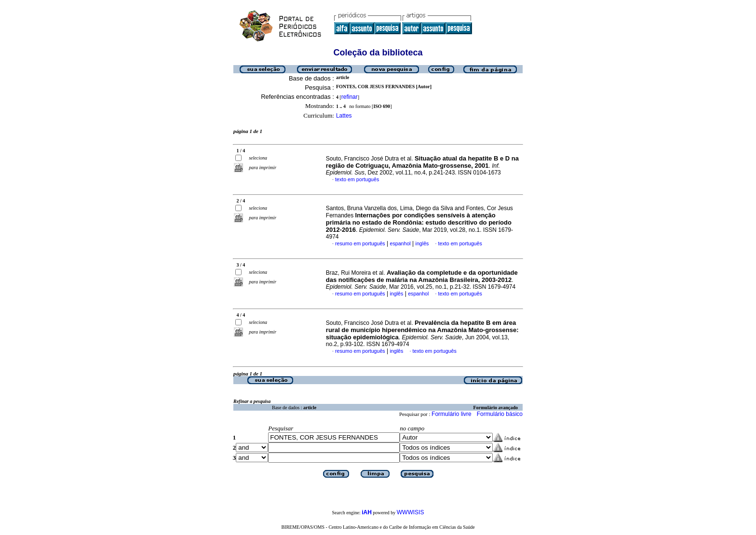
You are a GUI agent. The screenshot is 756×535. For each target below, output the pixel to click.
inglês (422, 243)
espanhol (400, 243)
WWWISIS (411, 512)
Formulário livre (452, 414)
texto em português (357, 179)
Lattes (344, 116)
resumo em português (360, 243)
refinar (350, 97)
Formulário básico (500, 414)
